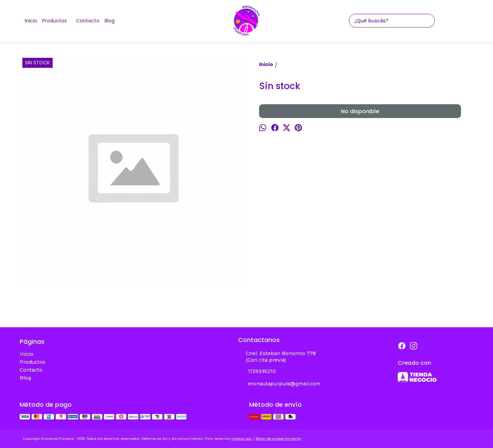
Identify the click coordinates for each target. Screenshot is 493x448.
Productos (58, 21)
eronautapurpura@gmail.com (279, 384)
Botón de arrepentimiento (278, 439)
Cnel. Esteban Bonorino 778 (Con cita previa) (277, 357)
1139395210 (257, 372)
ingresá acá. (242, 439)
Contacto (88, 21)
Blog (110, 21)
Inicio (31, 21)
